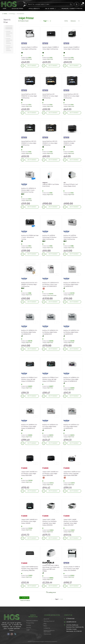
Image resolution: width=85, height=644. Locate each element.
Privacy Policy (30, 623)
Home (5, 9)
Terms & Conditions (32, 621)
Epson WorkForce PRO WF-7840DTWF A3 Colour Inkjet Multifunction (29, 96)
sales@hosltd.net (71, 622)
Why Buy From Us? (49, 621)
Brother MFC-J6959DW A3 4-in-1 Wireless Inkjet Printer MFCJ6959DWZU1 (72, 285)
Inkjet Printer (29, 59)
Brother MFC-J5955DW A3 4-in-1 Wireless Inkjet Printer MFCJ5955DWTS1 (29, 332)
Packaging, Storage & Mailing (72, 9)
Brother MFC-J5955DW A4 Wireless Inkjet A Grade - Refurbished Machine (29, 190)
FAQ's (45, 626)
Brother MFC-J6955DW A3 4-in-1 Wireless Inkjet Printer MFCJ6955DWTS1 (50, 332)
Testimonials (47, 634)
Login (28, 630)
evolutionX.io (54, 642)
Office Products (34, 9)
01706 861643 (70, 619)
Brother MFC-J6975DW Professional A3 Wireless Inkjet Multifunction (49, 237)
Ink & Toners (50, 9)
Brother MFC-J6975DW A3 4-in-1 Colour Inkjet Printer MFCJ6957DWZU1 (50, 427)
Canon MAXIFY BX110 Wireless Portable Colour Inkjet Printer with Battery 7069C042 (30, 569)
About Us (46, 619)
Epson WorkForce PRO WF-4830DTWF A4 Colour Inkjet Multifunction (71, 96)
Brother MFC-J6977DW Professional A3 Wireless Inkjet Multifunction (71, 237)
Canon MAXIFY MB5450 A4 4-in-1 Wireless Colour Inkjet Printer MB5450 (29, 521)
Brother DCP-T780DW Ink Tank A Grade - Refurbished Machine (30, 237)
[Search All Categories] (50, 4)
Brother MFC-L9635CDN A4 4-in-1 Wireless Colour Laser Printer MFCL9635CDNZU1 (51, 285)
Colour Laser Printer (52, 295)
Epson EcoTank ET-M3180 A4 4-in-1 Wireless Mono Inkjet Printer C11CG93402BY (72, 569)
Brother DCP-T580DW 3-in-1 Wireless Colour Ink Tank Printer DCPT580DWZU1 (29, 379)
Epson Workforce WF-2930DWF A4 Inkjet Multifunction (70, 143)
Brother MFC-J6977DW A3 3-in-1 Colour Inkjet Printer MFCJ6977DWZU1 (71, 427)
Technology (12, 14)
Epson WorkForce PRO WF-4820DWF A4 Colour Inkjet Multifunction (29, 143)
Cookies (29, 625)
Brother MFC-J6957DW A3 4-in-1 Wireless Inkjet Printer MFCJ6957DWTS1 (71, 332)
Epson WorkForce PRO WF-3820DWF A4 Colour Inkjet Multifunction (50, 143)
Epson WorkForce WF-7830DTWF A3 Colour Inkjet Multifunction (50, 96)
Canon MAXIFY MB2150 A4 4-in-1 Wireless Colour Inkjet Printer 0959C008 (50, 474)
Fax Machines (21, 14)
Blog (45, 623)
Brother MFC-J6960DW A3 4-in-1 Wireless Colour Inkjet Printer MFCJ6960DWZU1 (29, 427)
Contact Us (47, 628)
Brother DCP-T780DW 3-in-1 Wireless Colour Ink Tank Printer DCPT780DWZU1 (50, 379)
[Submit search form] (71, 4)
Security (29, 628)
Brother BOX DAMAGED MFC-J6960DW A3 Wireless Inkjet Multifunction (29, 285)
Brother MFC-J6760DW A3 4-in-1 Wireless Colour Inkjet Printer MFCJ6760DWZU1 (71, 379)
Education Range (17, 9)
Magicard (45, 183)
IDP (65, 183)
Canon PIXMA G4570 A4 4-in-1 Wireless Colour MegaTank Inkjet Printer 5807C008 (72, 474)
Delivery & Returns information (49, 631)
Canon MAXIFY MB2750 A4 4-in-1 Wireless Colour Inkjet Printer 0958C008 (29, 474)
